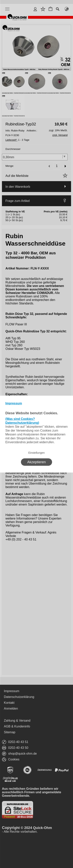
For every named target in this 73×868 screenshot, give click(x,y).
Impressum (14, 403)
